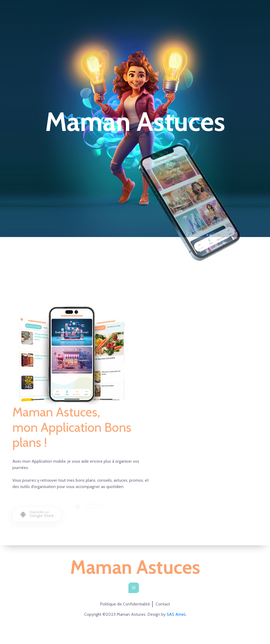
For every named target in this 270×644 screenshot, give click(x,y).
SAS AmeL (176, 614)
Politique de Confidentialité (125, 604)
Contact (163, 604)
